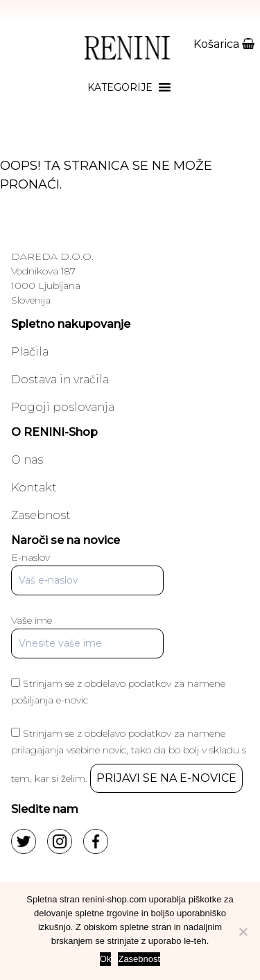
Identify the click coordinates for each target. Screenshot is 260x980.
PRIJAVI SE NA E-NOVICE (166, 778)
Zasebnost (41, 515)
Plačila (30, 352)
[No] (243, 931)
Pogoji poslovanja (63, 407)
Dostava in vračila (60, 379)
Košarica (224, 44)
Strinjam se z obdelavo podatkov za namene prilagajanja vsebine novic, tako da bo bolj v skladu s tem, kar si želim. (129, 756)
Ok (106, 959)
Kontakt (34, 488)
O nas (27, 460)
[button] (120, 87)
